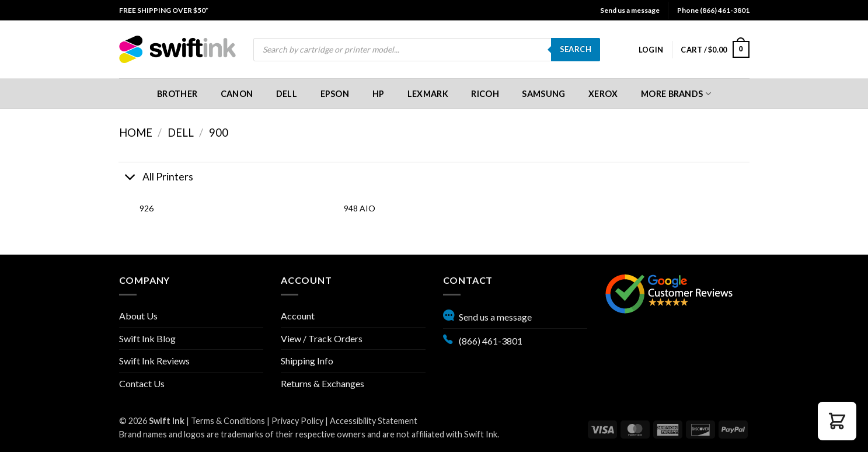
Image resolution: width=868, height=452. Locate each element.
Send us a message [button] (630, 10)
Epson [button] (335, 94)
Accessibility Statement (374, 421)
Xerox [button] (603, 94)
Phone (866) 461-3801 (713, 10)
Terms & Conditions (228, 421)
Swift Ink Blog (147, 338)
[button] (651, 50)
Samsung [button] (543, 94)
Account (298, 316)
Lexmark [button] (428, 94)
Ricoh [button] (485, 94)
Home (136, 133)
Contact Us (142, 383)
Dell (181, 133)
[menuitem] (164, 10)
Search (576, 49)
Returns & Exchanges (323, 383)
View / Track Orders (322, 338)
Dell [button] (287, 94)
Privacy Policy (297, 421)
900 (219, 133)
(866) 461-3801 (483, 339)
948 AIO (360, 208)
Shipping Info (307, 361)
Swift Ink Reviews (154, 361)
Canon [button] (237, 94)
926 (147, 208)
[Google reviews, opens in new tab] (669, 292)
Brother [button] (177, 94)
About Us (138, 316)
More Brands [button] (676, 94)
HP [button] (379, 94)
